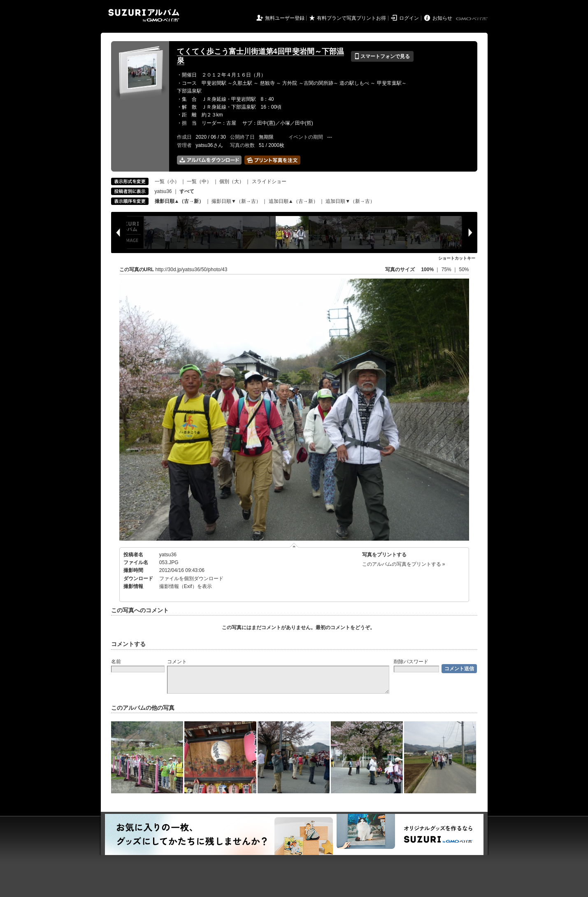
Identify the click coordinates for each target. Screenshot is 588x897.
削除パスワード (411, 662)
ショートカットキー (457, 258)
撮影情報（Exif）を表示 (186, 586)
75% (447, 270)
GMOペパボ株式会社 (472, 19)
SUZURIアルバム (144, 15)
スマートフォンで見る (382, 56)
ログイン (409, 18)
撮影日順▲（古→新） (179, 201)
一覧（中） (199, 181)
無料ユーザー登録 (285, 18)
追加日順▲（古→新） (293, 201)
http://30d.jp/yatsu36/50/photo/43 (192, 270)
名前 (116, 662)
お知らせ (442, 18)
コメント (177, 662)
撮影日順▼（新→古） (236, 201)
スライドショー (269, 181)
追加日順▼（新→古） (350, 201)
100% (427, 270)
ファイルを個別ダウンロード (191, 579)
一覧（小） (167, 181)
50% (464, 270)
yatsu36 (163, 191)
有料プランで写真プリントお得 (351, 18)
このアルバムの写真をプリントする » (404, 564)
